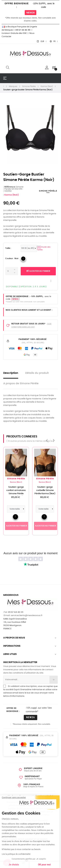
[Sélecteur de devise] (41, 41)
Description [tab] (11, 373)
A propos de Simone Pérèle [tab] (21, 384)
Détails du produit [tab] (37, 373)
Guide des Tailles (44, 248)
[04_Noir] (23, 259)
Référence (10, 187)
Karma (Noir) (12, 195)
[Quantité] (12, 271)
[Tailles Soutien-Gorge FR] (29, 248)
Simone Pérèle (18, 479)
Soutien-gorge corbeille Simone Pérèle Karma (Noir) (47, 490)
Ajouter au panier (38, 271)
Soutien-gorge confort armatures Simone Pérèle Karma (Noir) (18, 492)
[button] (7, 862)
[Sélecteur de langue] (54, 41)
